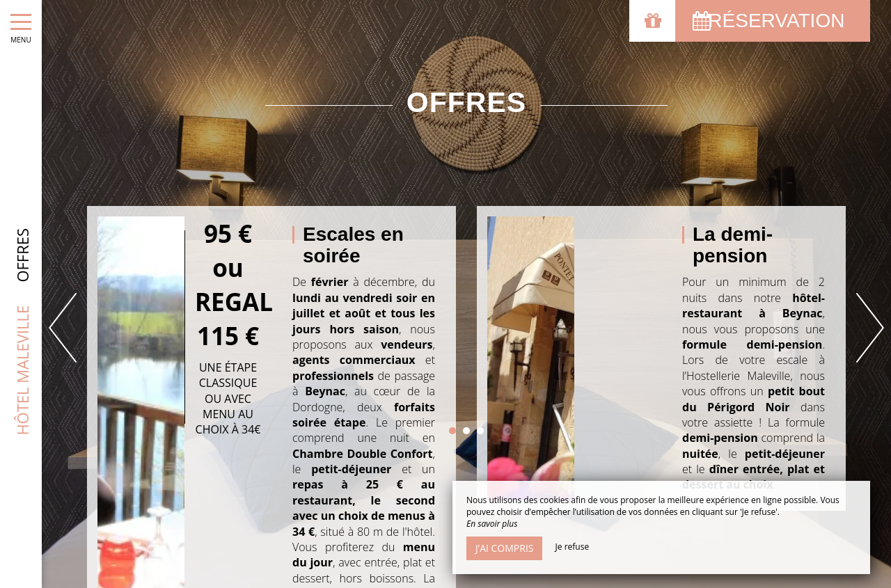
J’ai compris (504, 548)
